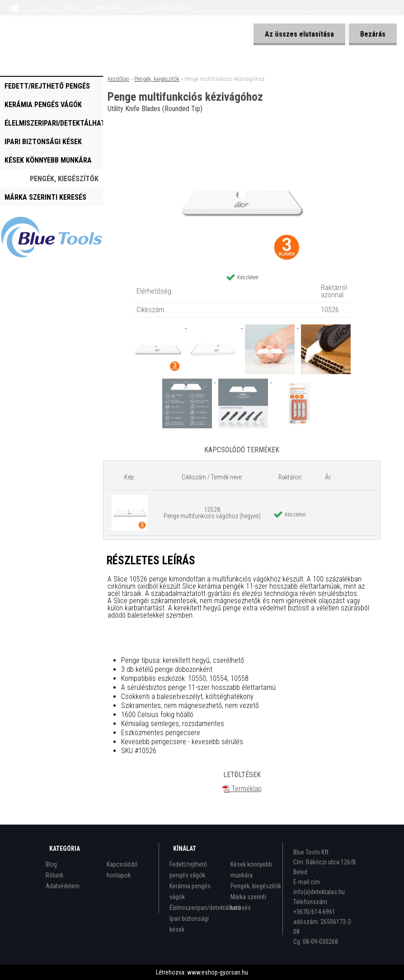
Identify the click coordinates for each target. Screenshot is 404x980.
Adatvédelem (63, 886)
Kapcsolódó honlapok (122, 870)
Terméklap (242, 789)
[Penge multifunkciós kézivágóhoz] (242, 140)
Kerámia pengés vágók (43, 105)
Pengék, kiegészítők (64, 179)
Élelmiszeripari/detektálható (54, 123)
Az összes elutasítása (299, 34)
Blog (51, 864)
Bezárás (373, 34)
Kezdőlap (118, 79)
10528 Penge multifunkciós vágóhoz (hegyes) (212, 513)
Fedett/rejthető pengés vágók (47, 89)
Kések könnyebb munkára (48, 160)
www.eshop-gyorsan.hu (218, 972)
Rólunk (54, 875)
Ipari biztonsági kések (43, 142)
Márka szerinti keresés (45, 197)
